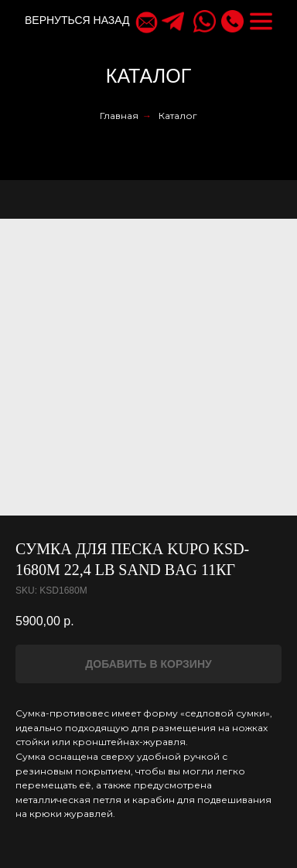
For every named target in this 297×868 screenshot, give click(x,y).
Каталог (178, 116)
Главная (119, 116)
